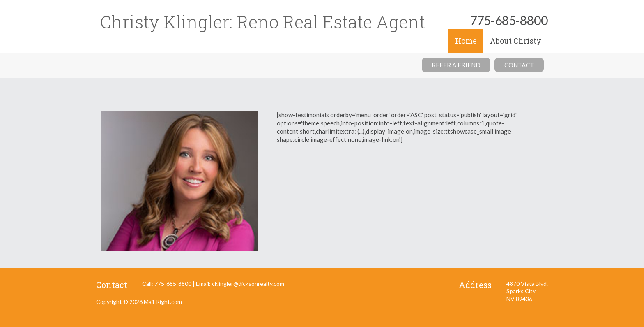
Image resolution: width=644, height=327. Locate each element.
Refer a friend (456, 65)
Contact (519, 65)
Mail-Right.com (163, 302)
